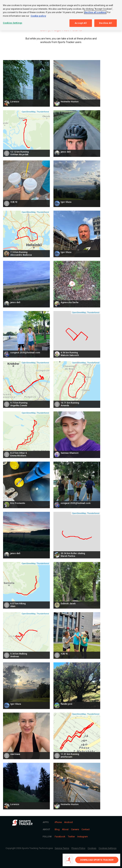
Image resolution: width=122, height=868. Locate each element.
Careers (75, 829)
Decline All (105, 23)
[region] (61, 15)
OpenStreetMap (29, 112)
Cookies (92, 848)
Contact (86, 829)
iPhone (58, 822)
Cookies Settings (108, 848)
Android (68, 822)
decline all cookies (95, 12)
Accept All (81, 23)
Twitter (71, 837)
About (65, 829)
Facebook (60, 837)
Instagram (83, 837)
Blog (57, 829)
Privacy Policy (78, 848)
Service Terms (62, 848)
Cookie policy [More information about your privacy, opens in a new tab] (38, 16)
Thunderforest (43, 112)
